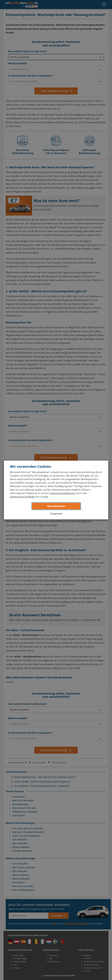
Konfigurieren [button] (56, 514)
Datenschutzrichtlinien (22, 497)
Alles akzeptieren (56, 506)
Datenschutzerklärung (62, 493)
